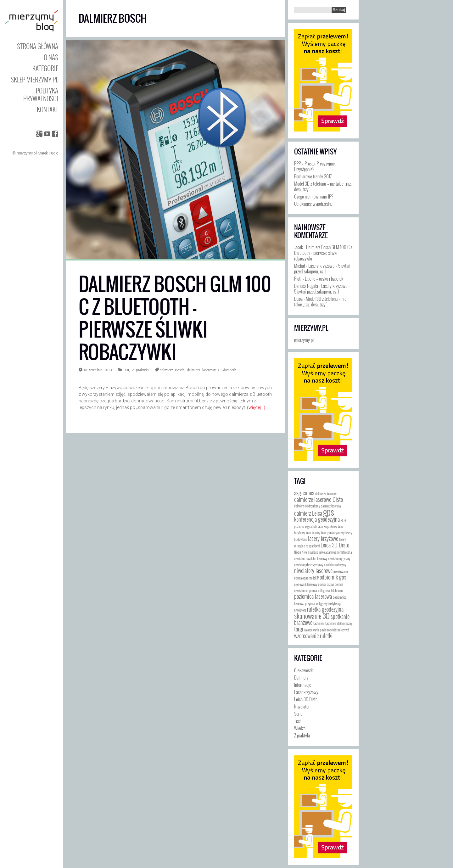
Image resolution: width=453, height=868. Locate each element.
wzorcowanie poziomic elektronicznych (327, 630)
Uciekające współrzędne (313, 204)
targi (299, 629)
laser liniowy (313, 533)
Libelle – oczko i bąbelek (324, 278)
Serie (298, 714)
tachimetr (319, 623)
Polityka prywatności (41, 94)
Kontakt (48, 109)
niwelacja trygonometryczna (336, 552)
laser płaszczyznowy (333, 533)
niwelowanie (341, 571)
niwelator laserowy (316, 558)
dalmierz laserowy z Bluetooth (212, 370)
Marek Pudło (48, 153)
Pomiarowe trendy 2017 (313, 176)
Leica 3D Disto (335, 545)
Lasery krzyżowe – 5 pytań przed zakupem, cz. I (322, 268)
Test (126, 370)
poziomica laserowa (313, 596)
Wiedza (300, 728)
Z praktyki (140, 370)
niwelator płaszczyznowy (309, 565)
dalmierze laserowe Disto (319, 499)
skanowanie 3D (312, 616)
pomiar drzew (326, 584)
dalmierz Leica (308, 513)
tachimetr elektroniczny (339, 623)
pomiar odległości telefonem (326, 591)
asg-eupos (304, 493)
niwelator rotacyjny (335, 565)
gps (329, 511)
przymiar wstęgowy (316, 603)
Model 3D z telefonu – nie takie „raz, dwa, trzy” (323, 186)
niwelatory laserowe (313, 570)
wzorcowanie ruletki (313, 636)
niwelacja (313, 552)
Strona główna (38, 46)
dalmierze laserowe (326, 494)
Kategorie (45, 68)
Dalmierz (301, 677)
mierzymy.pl (311, 328)
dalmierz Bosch (172, 370)
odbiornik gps (333, 577)
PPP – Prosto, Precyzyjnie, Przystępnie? (315, 166)
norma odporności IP (306, 578)
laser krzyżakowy (327, 526)
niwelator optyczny (339, 558)
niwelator (299, 558)
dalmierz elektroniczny (307, 506)
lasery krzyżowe (323, 538)
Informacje (303, 685)
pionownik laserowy (306, 584)
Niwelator (302, 706)
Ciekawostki (304, 670)
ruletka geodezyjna (325, 609)
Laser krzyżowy (306, 692)
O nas (51, 57)
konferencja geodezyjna (317, 519)
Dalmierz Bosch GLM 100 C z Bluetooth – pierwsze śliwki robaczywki (175, 318)
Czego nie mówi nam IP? (314, 196)
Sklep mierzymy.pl (34, 79)
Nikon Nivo (301, 552)
